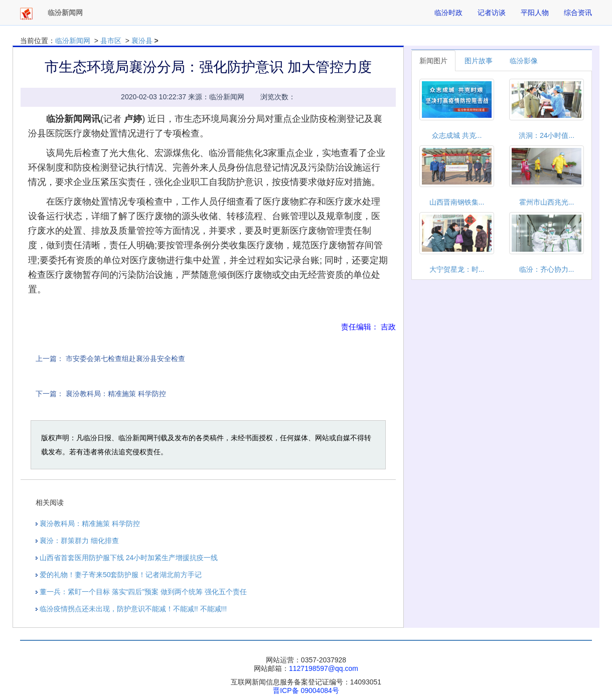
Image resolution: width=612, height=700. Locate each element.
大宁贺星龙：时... (457, 269)
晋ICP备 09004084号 (306, 690)
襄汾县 (142, 41)
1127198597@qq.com (324, 668)
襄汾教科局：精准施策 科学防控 (116, 394)
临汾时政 (448, 13)
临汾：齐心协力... (547, 269)
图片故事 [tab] (479, 61)
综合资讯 (578, 13)
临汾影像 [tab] (524, 61)
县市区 (111, 41)
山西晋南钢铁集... (457, 202)
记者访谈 (492, 13)
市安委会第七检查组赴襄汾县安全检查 (125, 359)
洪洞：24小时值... (547, 135)
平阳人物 (535, 13)
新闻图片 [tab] (433, 61)
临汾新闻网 (73, 41)
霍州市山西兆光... (547, 202)
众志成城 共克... (457, 135)
